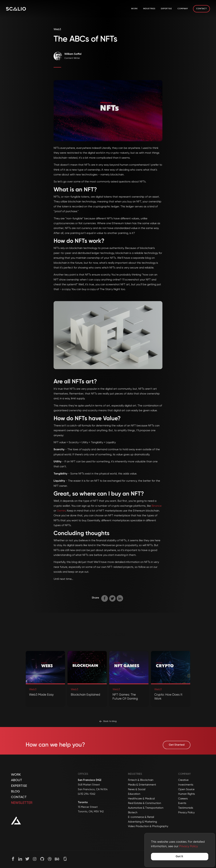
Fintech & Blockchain (141, 780)
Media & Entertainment (142, 785)
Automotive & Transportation (146, 808)
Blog (15, 791)
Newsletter (22, 803)
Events (182, 803)
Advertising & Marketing (142, 822)
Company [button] (183, 9)
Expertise (166, 9)
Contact (201, 9)
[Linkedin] (20, 859)
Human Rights (187, 794)
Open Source (186, 789)
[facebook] (105, 598)
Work (134, 9)
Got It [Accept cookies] (179, 857)
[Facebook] (13, 859)
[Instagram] (35, 859)
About (17, 780)
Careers (183, 799)
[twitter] (113, 598)
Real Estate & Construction (145, 803)
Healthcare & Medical (141, 799)
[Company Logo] (16, 9)
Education (134, 794)
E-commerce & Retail (141, 817)
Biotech (133, 813)
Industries (149, 9)
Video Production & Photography (148, 826)
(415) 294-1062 (87, 794)
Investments (186, 785)
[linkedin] (121, 598)
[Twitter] (27, 859)
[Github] (42, 859)
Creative (183, 780)
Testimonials (186, 808)
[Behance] (57, 859)
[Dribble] (50, 859)
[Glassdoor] (65, 859)
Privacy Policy (186, 813)
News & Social (137, 789)
